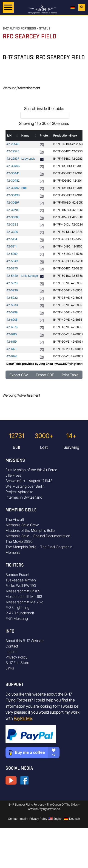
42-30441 (13, 173)
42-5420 (12, 276)
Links (10, 668)
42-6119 (11, 342)
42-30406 (13, 166)
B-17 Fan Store (17, 663)
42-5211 (11, 246)
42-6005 (12, 320)
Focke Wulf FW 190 (21, 586)
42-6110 (11, 334)
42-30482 (13, 181)
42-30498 (13, 195)
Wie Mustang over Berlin (25, 486)
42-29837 (13, 159)
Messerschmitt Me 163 (24, 597)
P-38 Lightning (17, 607)
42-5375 (12, 268)
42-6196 (12, 356)
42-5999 (12, 312)
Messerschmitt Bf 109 (23, 591)
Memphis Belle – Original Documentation (38, 536)
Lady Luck (28, 159)
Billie (24, 188)
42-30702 (13, 210)
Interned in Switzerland (24, 497)
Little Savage (30, 276)
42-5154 (12, 239)
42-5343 (12, 261)
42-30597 (13, 203)
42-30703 (13, 217)
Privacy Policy (16, 657)
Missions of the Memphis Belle (30, 530)
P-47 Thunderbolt (20, 613)
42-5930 (12, 290)
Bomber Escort (17, 575)
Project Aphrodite (19, 492)
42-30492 (13, 188)
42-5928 (12, 283)
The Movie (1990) (20, 541)
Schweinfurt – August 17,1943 (29, 481)
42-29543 (13, 144)
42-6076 (12, 327)
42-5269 (12, 254)
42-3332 (12, 224)
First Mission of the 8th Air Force (31, 470)
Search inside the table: (44, 109)
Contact (12, 646)
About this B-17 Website (25, 641)
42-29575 (13, 151)
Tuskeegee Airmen (21, 580)
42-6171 (11, 349)
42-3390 (12, 232)
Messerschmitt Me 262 (24, 602)
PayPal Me (23, 718)
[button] (17, 136)
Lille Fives (13, 475)
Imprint (11, 652)
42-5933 (12, 305)
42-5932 (12, 298)
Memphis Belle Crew (22, 525)
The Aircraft (15, 519)
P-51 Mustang (17, 618)
